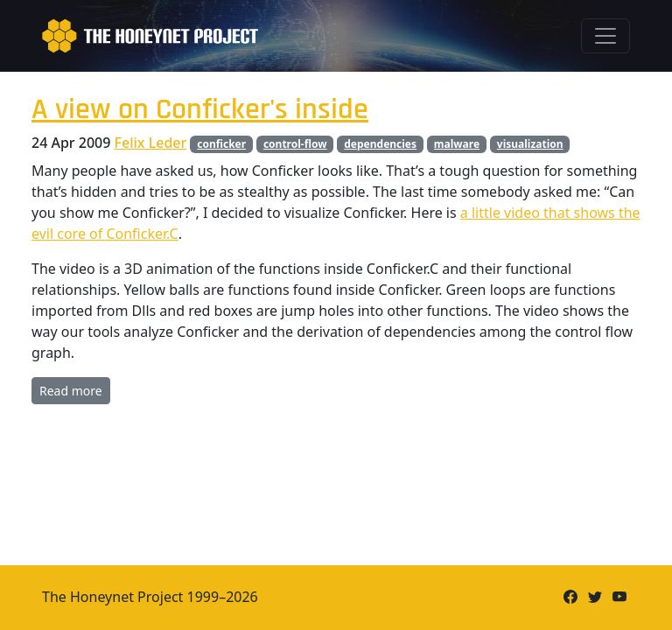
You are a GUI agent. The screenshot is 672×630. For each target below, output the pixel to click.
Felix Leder (151, 143)
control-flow (295, 144)
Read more (71, 391)
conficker (221, 144)
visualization (530, 144)
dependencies (380, 144)
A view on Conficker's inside (200, 110)
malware (457, 144)
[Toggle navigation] (605, 36)
